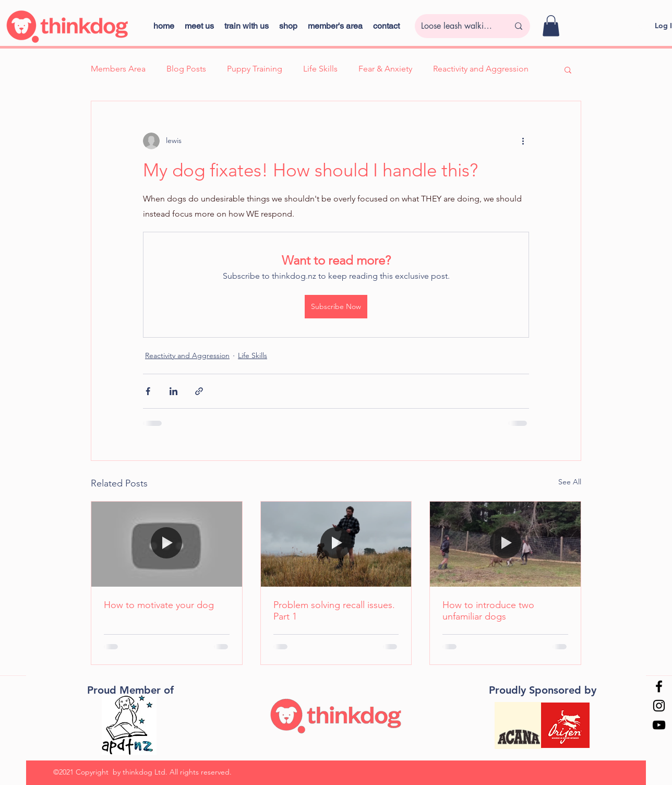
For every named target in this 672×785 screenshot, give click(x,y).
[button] (288, 26)
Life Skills (320, 69)
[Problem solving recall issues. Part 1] (336, 544)
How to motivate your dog (159, 605)
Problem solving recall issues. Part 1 (334, 611)
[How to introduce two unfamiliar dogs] (505, 544)
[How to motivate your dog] (167, 544)
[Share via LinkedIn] (173, 391)
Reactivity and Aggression (481, 69)
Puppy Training (255, 69)
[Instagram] (659, 706)
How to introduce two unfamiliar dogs (488, 611)
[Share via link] (199, 391)
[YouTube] (659, 725)
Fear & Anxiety (385, 69)
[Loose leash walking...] (457, 26)
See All (570, 482)
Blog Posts (186, 69)
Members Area (118, 69)
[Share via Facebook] (148, 391)
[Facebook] (659, 686)
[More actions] (523, 141)
